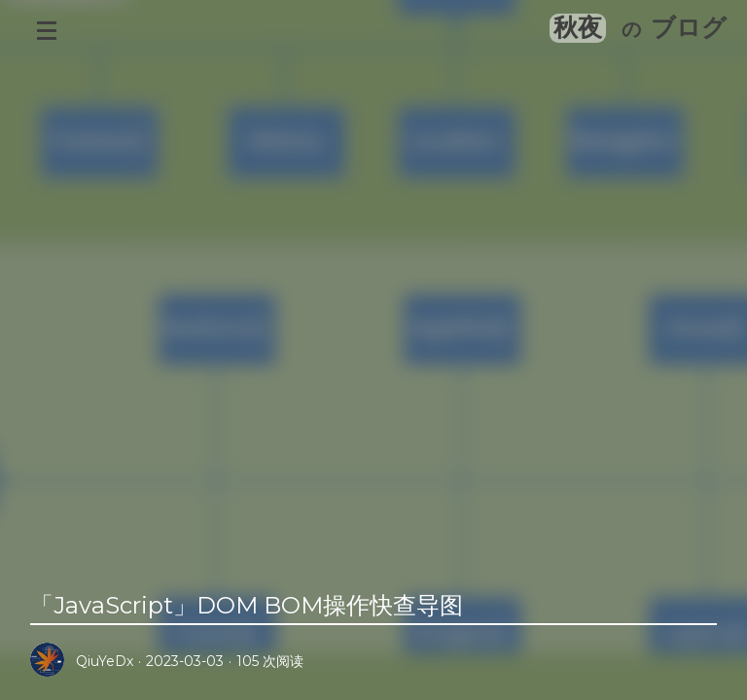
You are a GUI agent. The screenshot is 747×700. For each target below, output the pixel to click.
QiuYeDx (105, 661)
